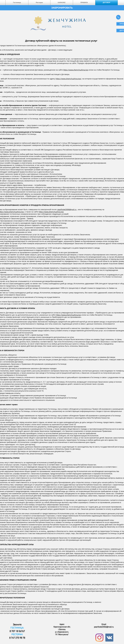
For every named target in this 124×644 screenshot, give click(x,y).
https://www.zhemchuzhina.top (76, 70)
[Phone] (118, 17)
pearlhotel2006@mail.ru (67, 209)
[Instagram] (99, 638)
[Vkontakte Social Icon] (109, 638)
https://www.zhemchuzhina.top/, (69, 79)
